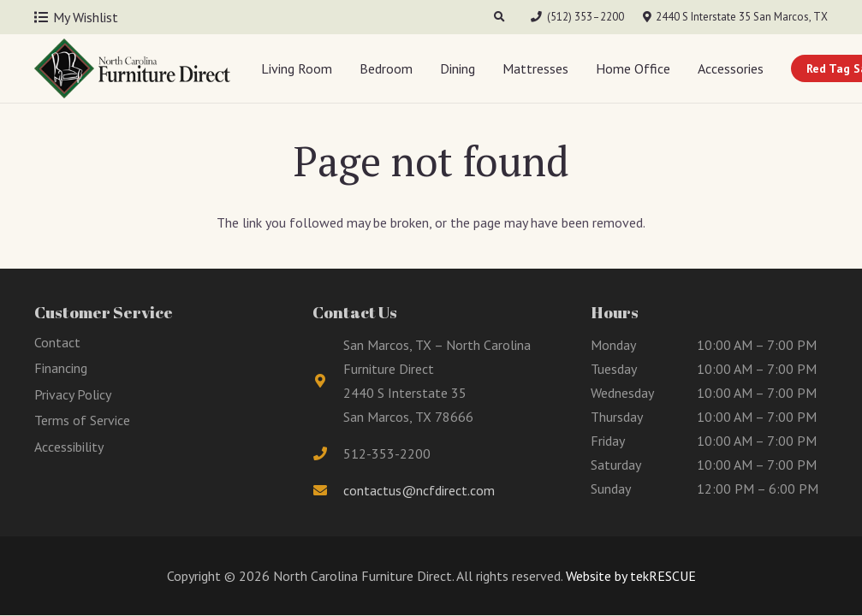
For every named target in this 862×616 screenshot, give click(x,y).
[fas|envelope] (328, 490)
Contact (57, 342)
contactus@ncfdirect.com (419, 490)
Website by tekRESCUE (629, 576)
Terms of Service (82, 420)
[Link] (132, 68)
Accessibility (69, 447)
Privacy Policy (73, 394)
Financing (61, 368)
